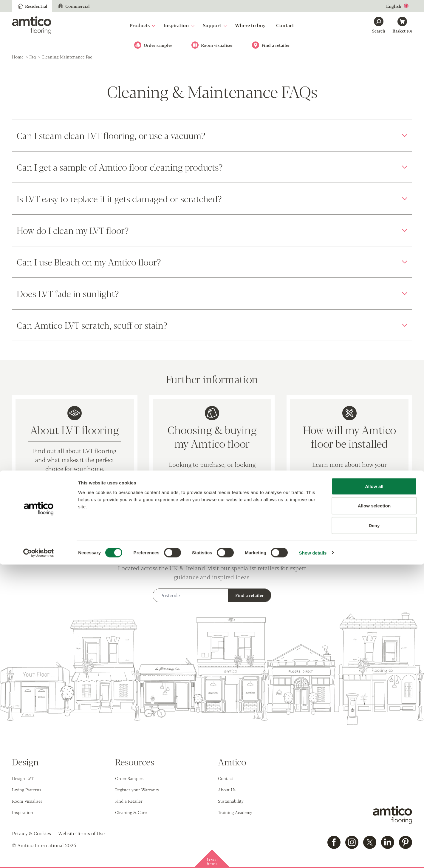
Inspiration (179, 25)
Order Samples (129, 778)
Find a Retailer (129, 801)
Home (18, 57)
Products (142, 25)
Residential (32, 6)
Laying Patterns (27, 790)
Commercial (73, 6)
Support (215, 25)
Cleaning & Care (131, 812)
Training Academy (235, 812)
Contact (285, 25)
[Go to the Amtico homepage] (32, 25)
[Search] (379, 25)
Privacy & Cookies (31, 833)
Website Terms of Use (81, 833)
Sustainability (231, 801)
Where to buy (250, 25)
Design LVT (23, 778)
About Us (227, 790)
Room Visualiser (27, 801)
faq (33, 57)
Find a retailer (249, 595)
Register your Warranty (137, 790)
